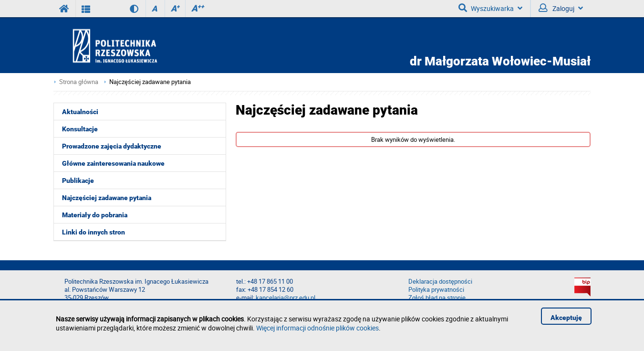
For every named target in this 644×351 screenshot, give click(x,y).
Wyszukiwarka (490, 8)
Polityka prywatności (436, 290)
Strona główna (79, 82)
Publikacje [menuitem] (78, 181)
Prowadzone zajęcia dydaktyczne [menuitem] (112, 146)
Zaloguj (561, 8)
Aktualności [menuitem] (80, 112)
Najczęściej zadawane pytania (150, 82)
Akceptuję (566, 318)
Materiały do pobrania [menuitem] (95, 215)
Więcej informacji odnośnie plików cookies (317, 328)
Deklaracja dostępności (440, 282)
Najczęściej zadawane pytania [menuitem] (107, 198)
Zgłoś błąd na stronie (437, 298)
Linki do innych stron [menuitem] (93, 232)
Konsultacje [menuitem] (80, 129)
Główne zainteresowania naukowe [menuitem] (113, 163)
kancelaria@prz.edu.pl (286, 298)
